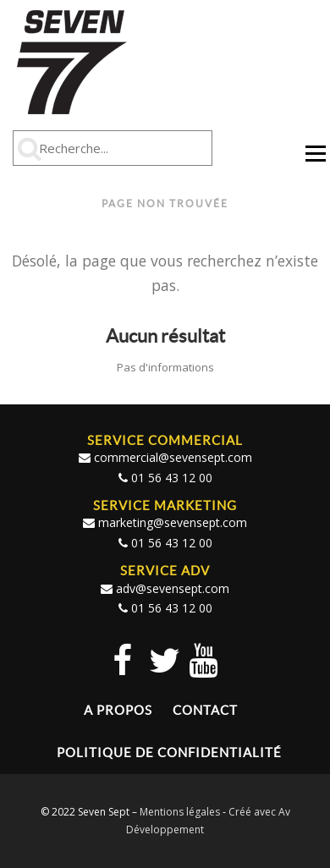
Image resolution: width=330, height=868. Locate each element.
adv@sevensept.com (173, 588)
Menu (315, 161)
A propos (118, 710)
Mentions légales (180, 812)
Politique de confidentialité (169, 753)
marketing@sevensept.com (173, 522)
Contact (205, 710)
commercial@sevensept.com (173, 457)
